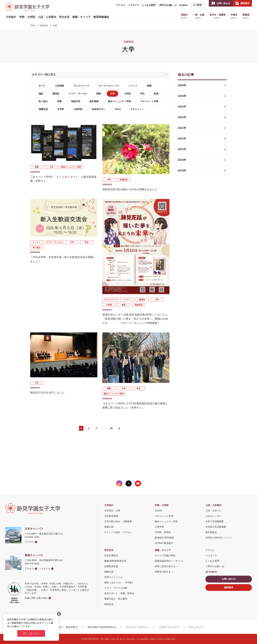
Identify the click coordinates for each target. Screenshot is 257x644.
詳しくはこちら (31, 633)
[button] (11, 17)
